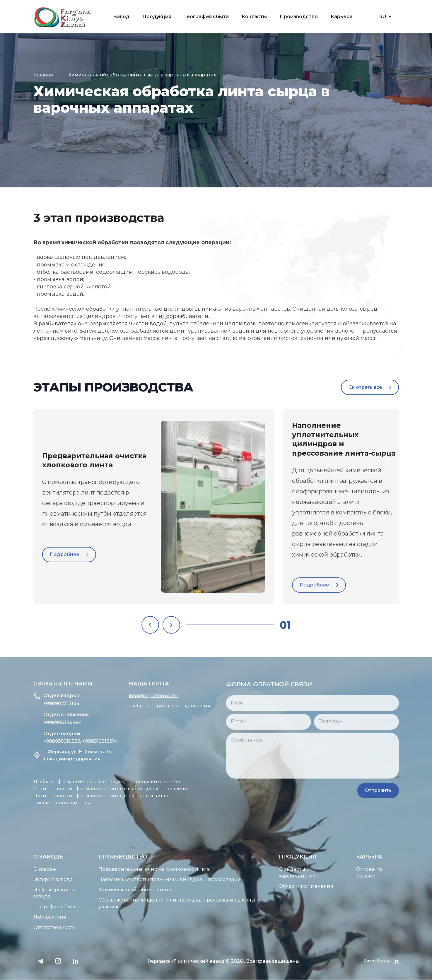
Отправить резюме (398, 873)
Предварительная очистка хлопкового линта (125, 869)
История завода (24, 880)
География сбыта (206, 17)
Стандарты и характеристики (328, 873)
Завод (122, 17)
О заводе (16, 869)
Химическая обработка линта (106, 890)
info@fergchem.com (125, 696)
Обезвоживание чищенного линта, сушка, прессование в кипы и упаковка (150, 904)
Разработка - (381, 961)
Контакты (254, 17)
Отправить (406, 790)
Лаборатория (21, 917)
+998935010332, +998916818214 (51, 742)
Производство (299, 17)
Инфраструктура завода (25, 893)
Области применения (335, 886)
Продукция (157, 17)
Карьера (342, 17)
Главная (43, 75)
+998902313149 (32, 703)
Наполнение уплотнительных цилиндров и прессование (141, 880)
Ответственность (25, 927)
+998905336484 (34, 722)
